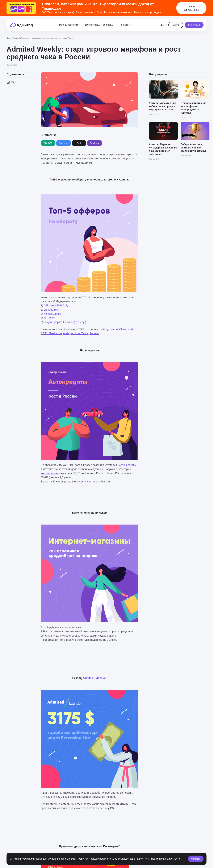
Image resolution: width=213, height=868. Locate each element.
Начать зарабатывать (191, 8)
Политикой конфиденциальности (162, 859)
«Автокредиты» (127, 465)
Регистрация (194, 25)
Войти (176, 25)
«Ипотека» (92, 482)
